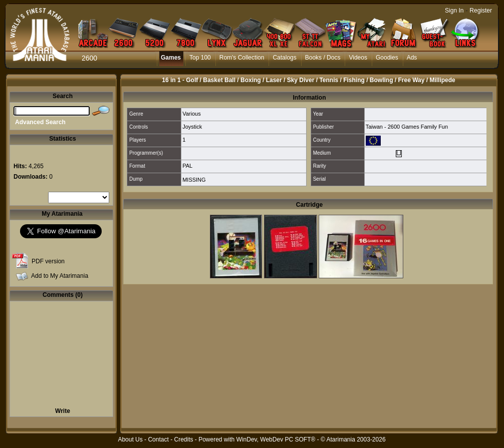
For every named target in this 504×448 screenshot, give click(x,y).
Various (191, 114)
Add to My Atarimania (60, 276)
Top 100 (200, 58)
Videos (358, 58)
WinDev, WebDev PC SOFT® (276, 439)
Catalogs (284, 58)
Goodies (387, 58)
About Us (130, 439)
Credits (183, 439)
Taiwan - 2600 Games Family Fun (407, 127)
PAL (187, 166)
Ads (412, 58)
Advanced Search (40, 122)
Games (171, 58)
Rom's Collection (242, 58)
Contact (158, 439)
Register (481, 11)
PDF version (48, 261)
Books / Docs (323, 58)
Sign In (454, 11)
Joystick (192, 127)
